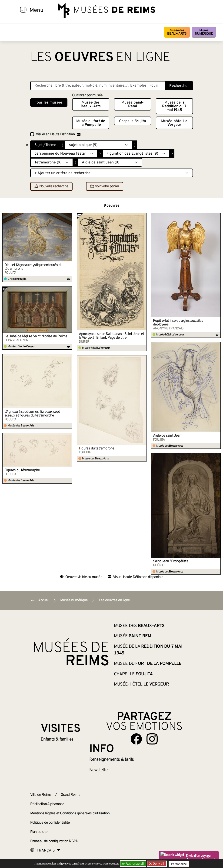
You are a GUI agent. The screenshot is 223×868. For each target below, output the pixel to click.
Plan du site (39, 832)
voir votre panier (105, 187)
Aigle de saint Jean (167, 436)
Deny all (158, 864)
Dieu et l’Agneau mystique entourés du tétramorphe (33, 267)
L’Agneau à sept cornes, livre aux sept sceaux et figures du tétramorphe (32, 414)
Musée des (177, 32)
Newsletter (99, 770)
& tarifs (112, 760)
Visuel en (58, 134)
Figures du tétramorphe (97, 449)
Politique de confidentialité (50, 823)
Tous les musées (49, 103)
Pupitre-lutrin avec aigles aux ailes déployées (178, 323)
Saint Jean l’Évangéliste (171, 561)
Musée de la (174, 106)
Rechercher (179, 86)
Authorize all (133, 864)
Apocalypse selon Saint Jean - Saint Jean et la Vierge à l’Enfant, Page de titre (111, 336)
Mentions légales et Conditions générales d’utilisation (70, 813)
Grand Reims (70, 795)
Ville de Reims (41, 795)
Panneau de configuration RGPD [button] (54, 841)
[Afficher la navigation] (23, 10)
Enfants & (57, 739)
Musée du (91, 123)
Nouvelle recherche (52, 187)
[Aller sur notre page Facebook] (136, 739)
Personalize (180, 864)
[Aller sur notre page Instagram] (152, 739)
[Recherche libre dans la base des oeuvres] (98, 86)
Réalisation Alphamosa (47, 804)
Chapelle (133, 121)
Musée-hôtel (174, 123)
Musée (204, 32)
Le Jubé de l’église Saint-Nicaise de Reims (36, 336)
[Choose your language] (45, 851)
